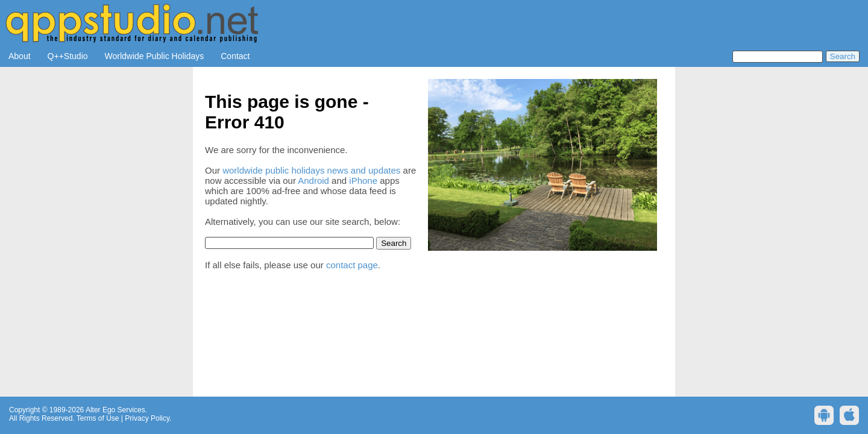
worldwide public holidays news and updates (311, 170)
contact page (352, 265)
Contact (235, 56)
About (20, 56)
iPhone (363, 181)
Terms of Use (98, 418)
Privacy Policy (147, 418)
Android (313, 181)
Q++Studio (68, 56)
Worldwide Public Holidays (155, 56)
